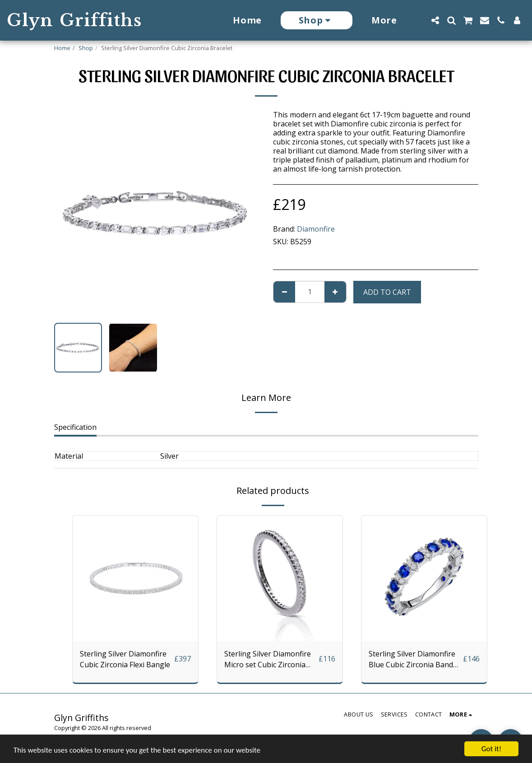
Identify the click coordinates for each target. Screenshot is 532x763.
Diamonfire (316, 229)
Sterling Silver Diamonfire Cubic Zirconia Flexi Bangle (125, 659)
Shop (86, 48)
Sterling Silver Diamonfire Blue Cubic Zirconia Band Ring (412, 659)
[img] (135, 578)
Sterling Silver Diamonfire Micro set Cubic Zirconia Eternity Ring (268, 659)
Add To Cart (387, 292)
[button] (435, 20)
